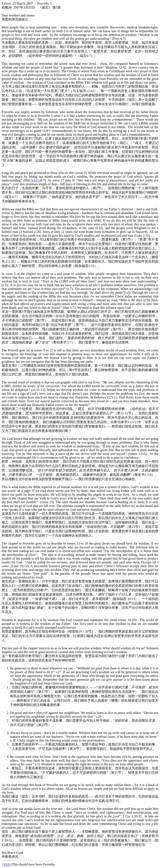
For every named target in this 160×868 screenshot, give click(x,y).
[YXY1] (36, 181)
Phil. (27, 180)
